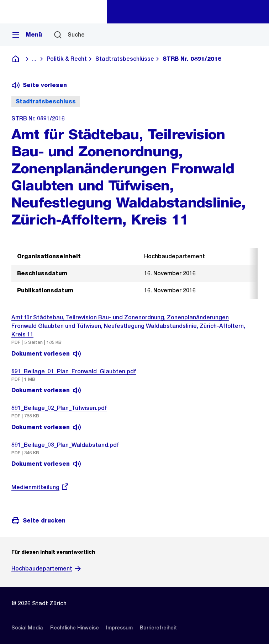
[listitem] (27, 628)
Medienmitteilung (40, 487)
